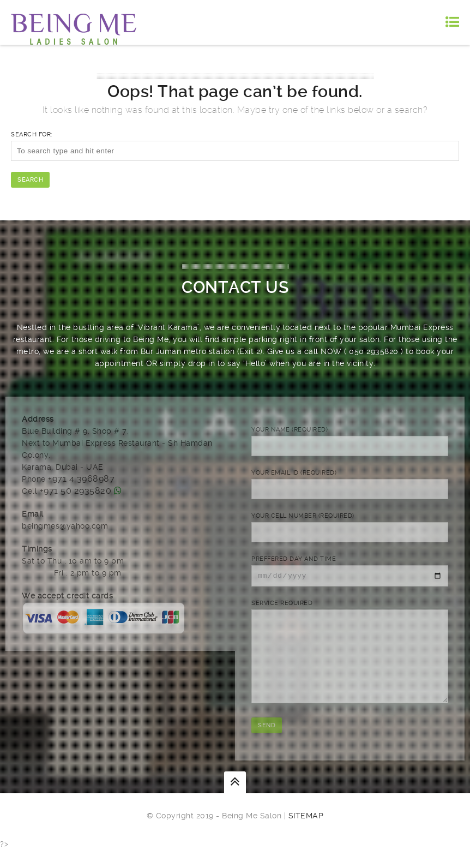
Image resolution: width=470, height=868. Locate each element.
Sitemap (306, 834)
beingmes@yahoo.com (65, 526)
